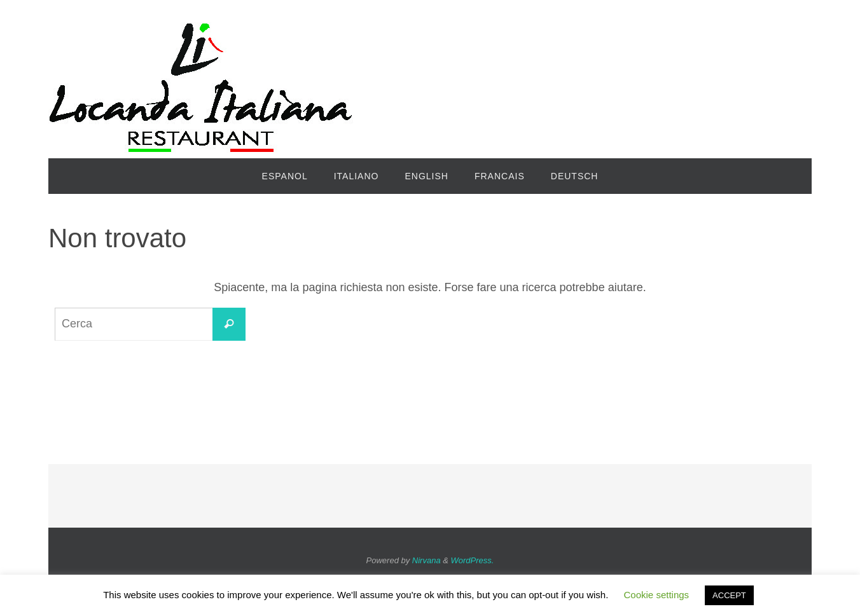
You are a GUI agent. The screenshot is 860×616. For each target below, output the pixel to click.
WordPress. (473, 560)
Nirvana (427, 560)
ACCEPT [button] (729, 595)
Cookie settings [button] (657, 595)
